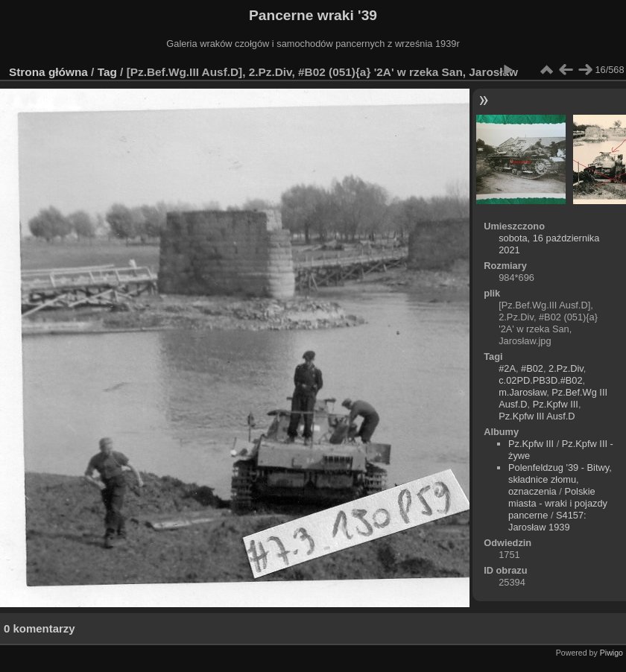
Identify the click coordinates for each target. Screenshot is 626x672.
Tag (107, 72)
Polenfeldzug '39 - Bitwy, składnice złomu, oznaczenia (560, 479)
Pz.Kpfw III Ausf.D (537, 416)
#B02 (532, 368)
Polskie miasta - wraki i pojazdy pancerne (558, 503)
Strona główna (48, 72)
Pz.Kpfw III (556, 404)
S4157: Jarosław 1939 (547, 521)
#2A (507, 368)
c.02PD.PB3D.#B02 (540, 380)
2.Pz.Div (566, 368)
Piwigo (611, 653)
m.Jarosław (522, 392)
